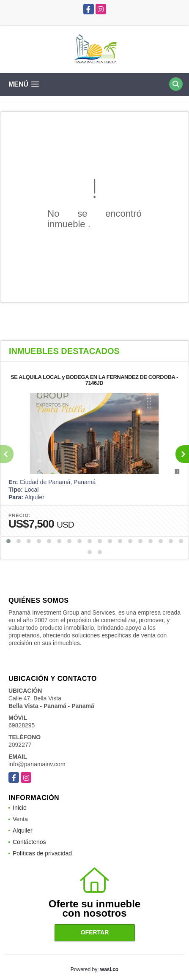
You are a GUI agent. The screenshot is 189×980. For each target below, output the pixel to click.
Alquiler (23, 830)
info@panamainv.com (37, 764)
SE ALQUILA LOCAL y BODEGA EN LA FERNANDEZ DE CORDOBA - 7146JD (94, 380)
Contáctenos (29, 842)
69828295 (22, 725)
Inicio (20, 808)
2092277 (20, 745)
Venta (20, 819)
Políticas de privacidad (42, 853)
